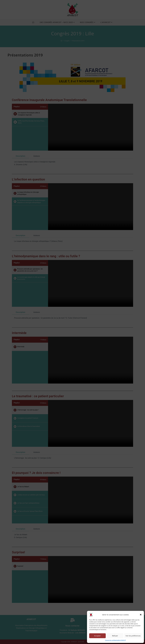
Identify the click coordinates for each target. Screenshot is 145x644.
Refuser (115, 636)
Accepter (97, 636)
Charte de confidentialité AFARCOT (115, 640)
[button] (141, 615)
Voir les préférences (133, 636)
